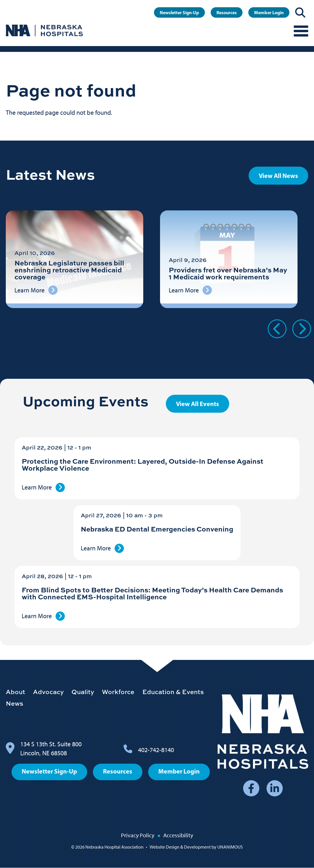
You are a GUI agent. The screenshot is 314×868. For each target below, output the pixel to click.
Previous (277, 329)
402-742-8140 (156, 750)
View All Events (198, 404)
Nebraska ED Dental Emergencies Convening (157, 529)
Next (302, 329)
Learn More (37, 487)
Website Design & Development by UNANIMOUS (196, 847)
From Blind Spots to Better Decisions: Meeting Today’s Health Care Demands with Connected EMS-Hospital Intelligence (152, 593)
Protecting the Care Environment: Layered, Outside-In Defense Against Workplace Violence (143, 464)
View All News (278, 176)
